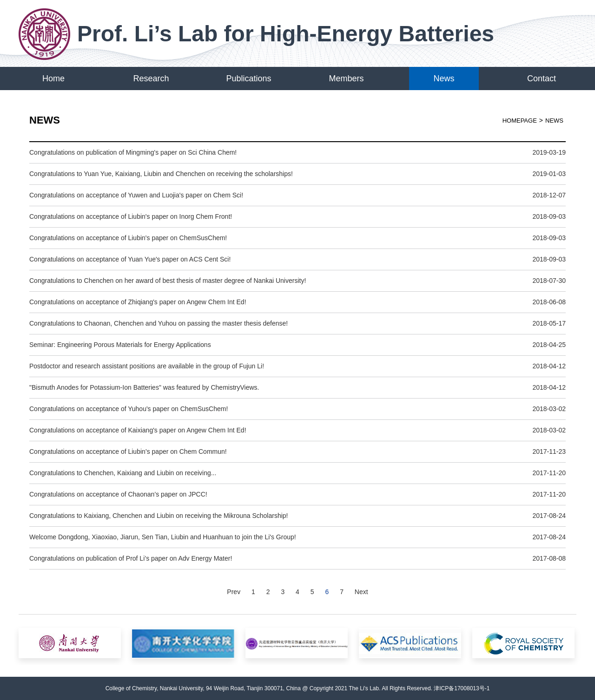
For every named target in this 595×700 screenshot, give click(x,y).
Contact (542, 79)
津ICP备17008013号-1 (462, 688)
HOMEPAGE (520, 121)
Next (361, 592)
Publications (248, 79)
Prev (234, 592)
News (444, 79)
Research (151, 79)
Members (346, 79)
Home (53, 79)
